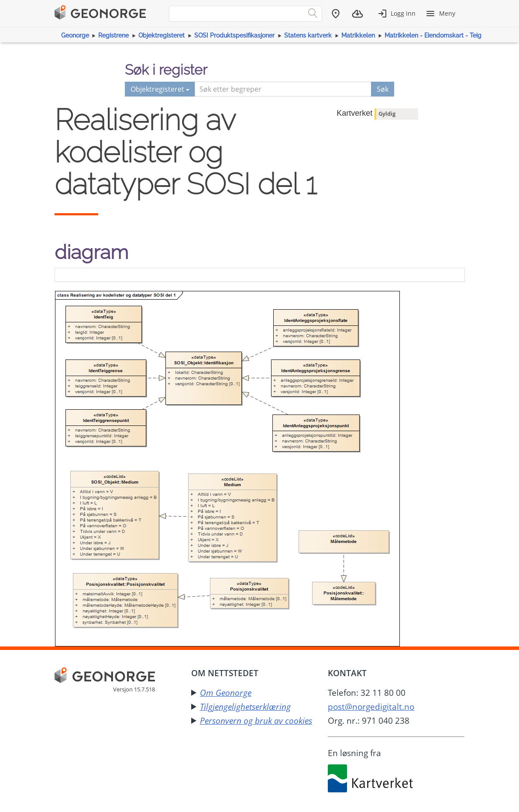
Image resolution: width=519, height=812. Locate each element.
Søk (383, 89)
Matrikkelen (358, 35)
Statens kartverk (308, 35)
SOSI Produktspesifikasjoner (234, 35)
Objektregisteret (162, 35)
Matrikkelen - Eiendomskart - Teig (433, 35)
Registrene (113, 35)
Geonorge (75, 35)
